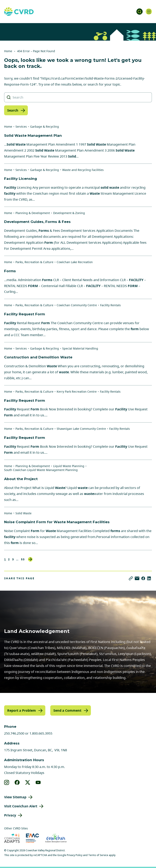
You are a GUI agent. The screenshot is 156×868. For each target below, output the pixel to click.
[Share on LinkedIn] (149, 578)
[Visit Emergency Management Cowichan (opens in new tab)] (32, 838)
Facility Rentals (110, 305)
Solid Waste (23, 513)
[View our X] (28, 782)
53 (23, 559)
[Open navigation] (149, 12)
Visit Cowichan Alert (21, 806)
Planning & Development (33, 213)
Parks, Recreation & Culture (34, 262)
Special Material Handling (80, 348)
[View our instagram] (7, 782)
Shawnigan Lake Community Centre (81, 429)
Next (30, 559)
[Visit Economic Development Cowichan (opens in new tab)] (56, 838)
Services (21, 127)
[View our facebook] (17, 782)
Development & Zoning (69, 213)
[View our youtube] (38, 782)
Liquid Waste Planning (69, 466)
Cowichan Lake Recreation (75, 262)
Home (8, 51)
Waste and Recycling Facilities (83, 170)
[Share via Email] (137, 578)
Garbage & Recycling (45, 127)
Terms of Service (98, 855)
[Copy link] (131, 578)
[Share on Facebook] (143, 578)
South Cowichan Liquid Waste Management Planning (41, 470)
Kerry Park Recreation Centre (77, 392)
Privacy (10, 815)
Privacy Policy (75, 855)
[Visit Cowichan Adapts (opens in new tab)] (12, 838)
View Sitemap (15, 797)
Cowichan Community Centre (77, 305)
